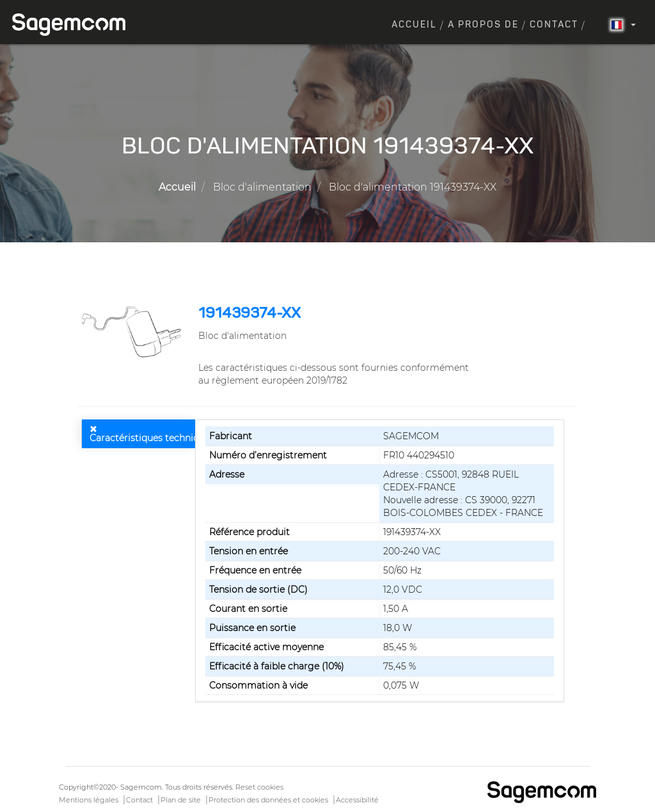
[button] (133, 332)
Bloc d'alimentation (262, 187)
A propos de (483, 25)
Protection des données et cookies (268, 800)
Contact (554, 25)
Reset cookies (259, 787)
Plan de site (181, 800)
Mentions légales (89, 800)
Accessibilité (357, 800)
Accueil (414, 25)
